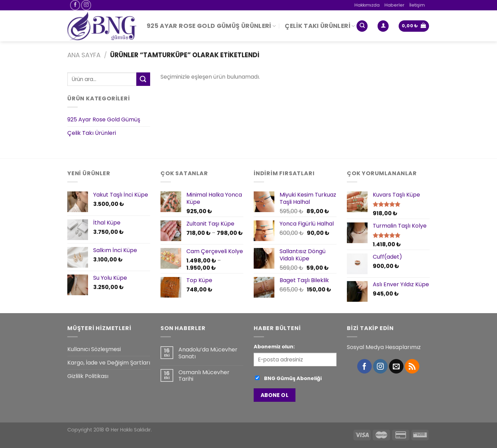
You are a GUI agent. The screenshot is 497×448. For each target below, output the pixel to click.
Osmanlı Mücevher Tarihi (204, 376)
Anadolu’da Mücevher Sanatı (208, 353)
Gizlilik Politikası (88, 376)
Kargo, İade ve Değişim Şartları (109, 363)
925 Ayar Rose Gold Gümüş (104, 120)
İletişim (417, 5)
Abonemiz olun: (274, 347)
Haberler (394, 5)
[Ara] (362, 26)
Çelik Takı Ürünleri (320, 26)
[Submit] (143, 79)
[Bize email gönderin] (396, 366)
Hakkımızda (367, 5)
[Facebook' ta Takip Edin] (75, 5)
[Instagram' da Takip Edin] (86, 5)
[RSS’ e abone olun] (412, 366)
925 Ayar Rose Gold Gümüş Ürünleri (211, 26)
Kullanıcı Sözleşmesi (94, 349)
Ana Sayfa (84, 55)
